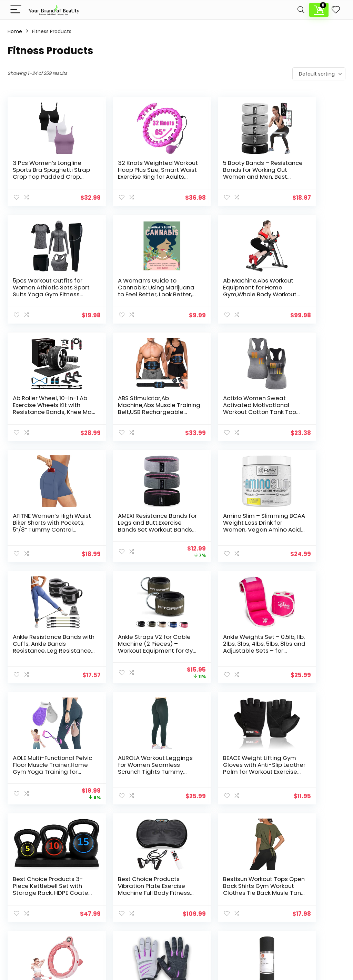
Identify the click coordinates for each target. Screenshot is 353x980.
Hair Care (135, 905)
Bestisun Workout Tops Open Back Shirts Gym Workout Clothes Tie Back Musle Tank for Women (44, 772)
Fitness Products (143, 895)
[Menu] (16, 10)
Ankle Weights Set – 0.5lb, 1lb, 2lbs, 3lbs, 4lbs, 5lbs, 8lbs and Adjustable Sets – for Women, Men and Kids (217, 533)
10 (199, 821)
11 (211, 821)
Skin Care (135, 943)
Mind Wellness (141, 924)
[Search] (301, 10)
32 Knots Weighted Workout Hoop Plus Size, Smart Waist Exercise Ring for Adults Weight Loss (126, 177)
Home (15, 31)
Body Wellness (141, 885)
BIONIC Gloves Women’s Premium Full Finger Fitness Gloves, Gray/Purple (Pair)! (213, 772)
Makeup (133, 914)
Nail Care (134, 934)
